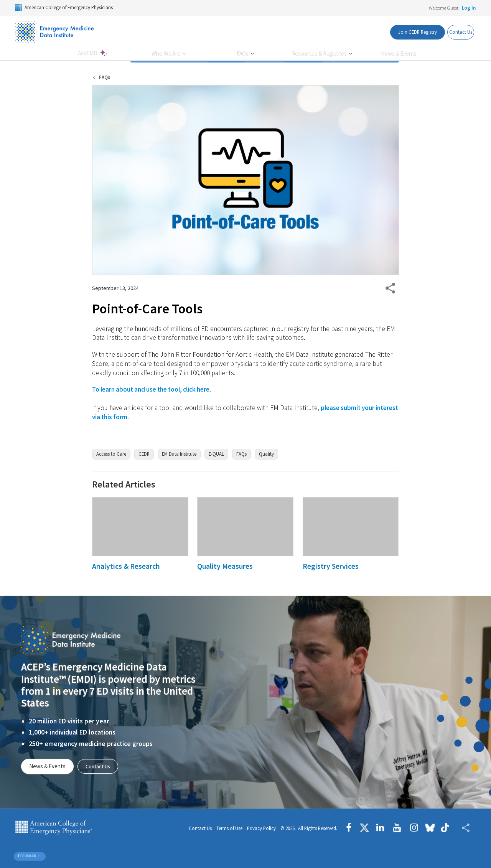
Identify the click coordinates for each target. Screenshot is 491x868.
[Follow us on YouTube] (397, 828)
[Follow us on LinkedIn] (380, 828)
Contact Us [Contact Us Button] (456, 32)
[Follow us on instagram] (414, 828)
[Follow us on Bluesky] (430, 828)
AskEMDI (89, 53)
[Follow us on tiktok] (445, 828)
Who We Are (166, 54)
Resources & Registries (320, 54)
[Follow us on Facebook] (351, 828)
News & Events (399, 54)
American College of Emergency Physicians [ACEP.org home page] (54, 828)
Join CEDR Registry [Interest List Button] (405, 32)
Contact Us (100, 766)
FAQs (243, 54)
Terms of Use (229, 829)
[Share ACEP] (463, 828)
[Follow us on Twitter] (364, 828)
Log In (469, 8)
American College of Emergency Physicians (64, 7)
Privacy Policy (261, 829)
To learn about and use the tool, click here (154, 389)
